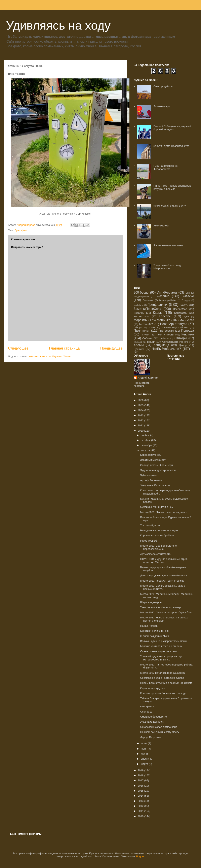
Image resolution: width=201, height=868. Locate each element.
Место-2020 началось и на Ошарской (163, 673)
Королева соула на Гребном (157, 535)
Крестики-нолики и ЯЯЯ (155, 631)
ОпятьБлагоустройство (175, 327)
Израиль (139, 313)
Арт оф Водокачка (151, 480)
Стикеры (181, 338)
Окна (152, 327)
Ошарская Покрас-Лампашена (159, 727)
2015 (141, 791)
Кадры (158, 313)
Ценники (139, 349)
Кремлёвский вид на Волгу (170, 206)
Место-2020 (187, 320)
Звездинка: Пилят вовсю (155, 485)
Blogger (140, 856)
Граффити (21, 230)
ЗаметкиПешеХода (147, 309)
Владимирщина (141, 297)
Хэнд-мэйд (161, 345)
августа (146, 450)
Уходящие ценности (152, 722)
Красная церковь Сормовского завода (163, 693)
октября (146, 440)
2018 (141, 775)
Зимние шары (162, 106)
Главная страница (64, 348)
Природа (188, 331)
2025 (141, 405)
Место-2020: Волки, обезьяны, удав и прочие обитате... (163, 587)
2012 (141, 806)
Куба (186, 316)
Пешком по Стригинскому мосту (160, 732)
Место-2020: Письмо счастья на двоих (163, 512)
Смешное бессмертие (153, 717)
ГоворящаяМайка (168, 300)
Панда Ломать (149, 626)
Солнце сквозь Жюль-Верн (156, 465)
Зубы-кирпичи (149, 475)
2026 (141, 400)
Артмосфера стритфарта (155, 554)
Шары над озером (151, 602)
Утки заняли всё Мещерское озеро (161, 607)
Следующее (18, 348)
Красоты (165, 316)
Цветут (183, 345)
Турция (151, 342)
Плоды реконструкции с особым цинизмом (166, 683)
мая (144, 754)
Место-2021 (146, 324)
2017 (141, 780)
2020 (141, 431)
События (164, 338)
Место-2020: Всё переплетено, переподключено (159, 547)
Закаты (184, 305)
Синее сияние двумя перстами (159, 651)
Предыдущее (111, 348)
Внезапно (163, 296)
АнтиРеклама (167, 293)
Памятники (142, 331)
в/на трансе (147, 706)
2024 (141, 410)
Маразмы (140, 320)
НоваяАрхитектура (174, 324)
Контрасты (181, 313)
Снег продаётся (163, 86)
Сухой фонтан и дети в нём (157, 507)
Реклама (188, 334)
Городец (186, 300)
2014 (141, 796)
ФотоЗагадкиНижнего (175, 342)
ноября (146, 435)
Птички (145, 335)
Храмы (139, 345)
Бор (188, 293)
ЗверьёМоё (180, 309)
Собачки (147, 338)
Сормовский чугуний (152, 688)
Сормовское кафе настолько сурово (162, 678)
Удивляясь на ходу (58, 25)
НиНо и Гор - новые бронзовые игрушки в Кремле (172, 187)
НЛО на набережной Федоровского (166, 167)
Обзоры (138, 327)
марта (145, 764)
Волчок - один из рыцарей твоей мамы (164, 641)
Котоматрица (142, 316)
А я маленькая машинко (168, 245)
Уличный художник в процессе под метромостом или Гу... (161, 658)
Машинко (164, 320)
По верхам (167, 331)
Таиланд (138, 342)
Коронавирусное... (151, 455)
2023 (141, 415)
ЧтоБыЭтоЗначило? (166, 349)
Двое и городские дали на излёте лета (163, 575)
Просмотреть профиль (142, 384)
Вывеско (188, 296)
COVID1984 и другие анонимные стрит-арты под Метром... (164, 561)
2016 (141, 786)
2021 (141, 425)
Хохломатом (161, 226)
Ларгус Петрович (150, 737)
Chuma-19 (146, 712)
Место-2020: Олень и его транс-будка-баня (166, 612)
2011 (141, 811)
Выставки (148, 300)
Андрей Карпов (148, 378)
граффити (139, 305)
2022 (141, 420)
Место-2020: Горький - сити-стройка (162, 581)
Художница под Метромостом (158, 470)
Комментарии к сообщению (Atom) (50, 356)
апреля (146, 759)
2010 (141, 816)
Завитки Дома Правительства (171, 146)
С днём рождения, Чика (154, 636)
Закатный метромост (153, 460)
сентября (147, 445)
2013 (141, 801)
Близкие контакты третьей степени (161, 646)
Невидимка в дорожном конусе (159, 530)
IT (193, 349)
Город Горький (149, 541)
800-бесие (141, 293)
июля (144, 743)
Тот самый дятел (150, 525)
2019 (141, 770)
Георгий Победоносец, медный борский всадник (172, 128)
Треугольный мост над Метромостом (167, 267)
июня (144, 749)
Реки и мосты (165, 335)
